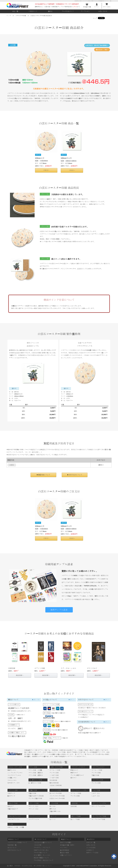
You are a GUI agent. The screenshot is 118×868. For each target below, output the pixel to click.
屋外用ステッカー (14, 783)
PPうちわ (53, 809)
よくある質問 (91, 848)
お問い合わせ (103, 11)
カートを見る (107, 5)
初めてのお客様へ (66, 842)
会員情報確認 (65, 850)
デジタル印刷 (96, 773)
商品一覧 (15, 11)
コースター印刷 (21, 16)
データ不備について (41, 853)
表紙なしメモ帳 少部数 (16, 827)
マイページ (64, 848)
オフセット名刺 (55, 770)
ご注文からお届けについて (43, 842)
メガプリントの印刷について (17, 842)
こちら (75, 7)
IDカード (74, 778)
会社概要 (10, 866)
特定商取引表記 (27, 866)
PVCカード (74, 770)
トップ (9, 16)
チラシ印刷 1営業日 (36, 775)
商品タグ (11, 806)
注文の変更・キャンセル (42, 855)
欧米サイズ (11, 796)
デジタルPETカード (77, 775)
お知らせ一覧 (91, 842)
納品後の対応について (41, 858)
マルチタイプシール (14, 775)
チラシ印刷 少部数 (35, 770)
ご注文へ (46, 170)
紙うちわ (53, 806)
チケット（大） (34, 809)
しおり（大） (96, 796)
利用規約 (17, 866)
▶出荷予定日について (75, 475)
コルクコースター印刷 (57, 796)
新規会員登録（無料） (68, 845)
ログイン (97, 5)
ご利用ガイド (33, 11)
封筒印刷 (74, 806)
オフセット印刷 (97, 770)
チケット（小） (34, 806)
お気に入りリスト (66, 855)
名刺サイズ (11, 793)
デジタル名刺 (54, 773)
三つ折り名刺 (54, 778)
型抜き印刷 (95, 775)
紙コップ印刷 (75, 819)
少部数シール (12, 778)
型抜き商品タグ (13, 809)
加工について (12, 848)
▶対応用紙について (43, 475)
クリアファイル (34, 819)
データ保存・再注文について (44, 860)
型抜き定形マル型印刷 (36, 796)
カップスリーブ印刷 (98, 819)
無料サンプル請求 (59, 610)
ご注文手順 (38, 845)
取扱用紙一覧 (12, 845)
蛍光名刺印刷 (54, 783)
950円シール (12, 770)
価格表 (50, 11)
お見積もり (90, 850)
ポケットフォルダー (98, 806)
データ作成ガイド (68, 11)
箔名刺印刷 (53, 780)
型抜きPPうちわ (55, 811)
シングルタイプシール (15, 773)
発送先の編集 (65, 853)
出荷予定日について (14, 850)
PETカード (74, 773)
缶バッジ (53, 819)
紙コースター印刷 (56, 793)
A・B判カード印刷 (35, 783)
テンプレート (85, 11)
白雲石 (12, 465)
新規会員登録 (87, 5)
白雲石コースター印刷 (57, 798)
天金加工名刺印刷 (56, 785)
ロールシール (12, 780)
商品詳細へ (20, 675)
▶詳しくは (36, 700)
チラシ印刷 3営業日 (36, 773)
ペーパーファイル (14, 819)
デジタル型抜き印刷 (35, 798)
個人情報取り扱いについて (43, 866)
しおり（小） (96, 793)
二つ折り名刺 (54, 775)
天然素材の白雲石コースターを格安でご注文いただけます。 (59, 89)
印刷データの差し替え (41, 850)
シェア (95, 18)
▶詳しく (71, 700)
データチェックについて (42, 848)
